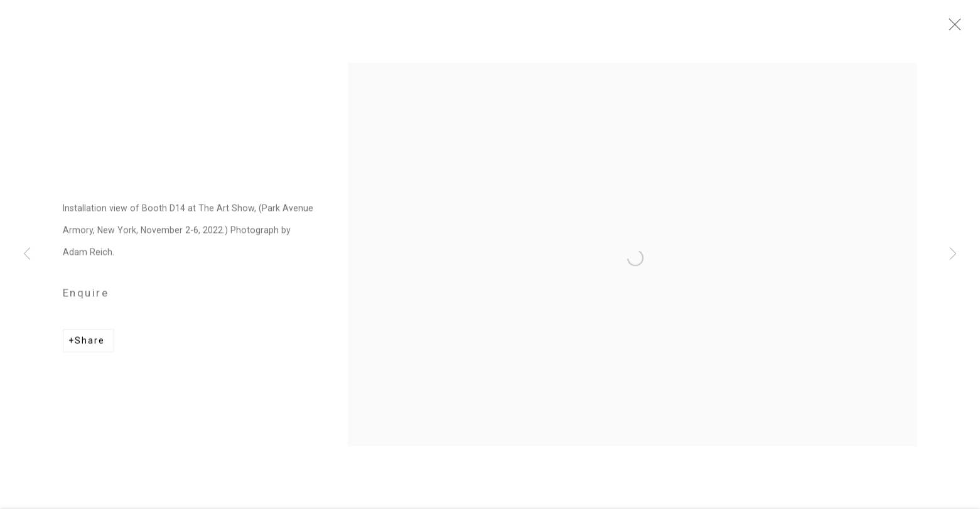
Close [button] (952, 28)
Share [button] (90, 343)
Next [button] (953, 255)
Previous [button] (27, 255)
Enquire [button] (86, 296)
